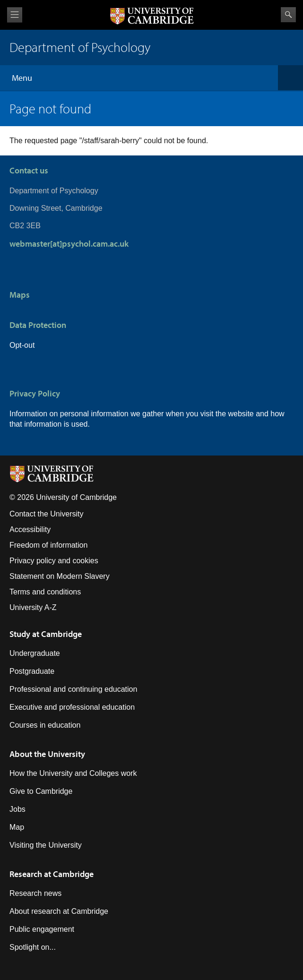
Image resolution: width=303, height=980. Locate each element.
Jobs (17, 809)
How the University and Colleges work (73, 773)
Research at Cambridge (52, 874)
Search (288, 15)
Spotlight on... (33, 947)
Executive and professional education (72, 707)
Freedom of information (48, 545)
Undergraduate (35, 653)
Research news (35, 893)
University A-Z (33, 607)
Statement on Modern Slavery (60, 576)
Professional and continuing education (73, 689)
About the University (47, 754)
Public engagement (42, 929)
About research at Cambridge (59, 911)
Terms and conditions (45, 592)
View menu (15, 15)
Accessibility (30, 529)
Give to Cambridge (41, 791)
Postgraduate (32, 671)
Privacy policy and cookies (54, 561)
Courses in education (45, 725)
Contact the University (47, 514)
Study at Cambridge (46, 634)
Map (17, 827)
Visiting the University (46, 845)
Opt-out (22, 345)
